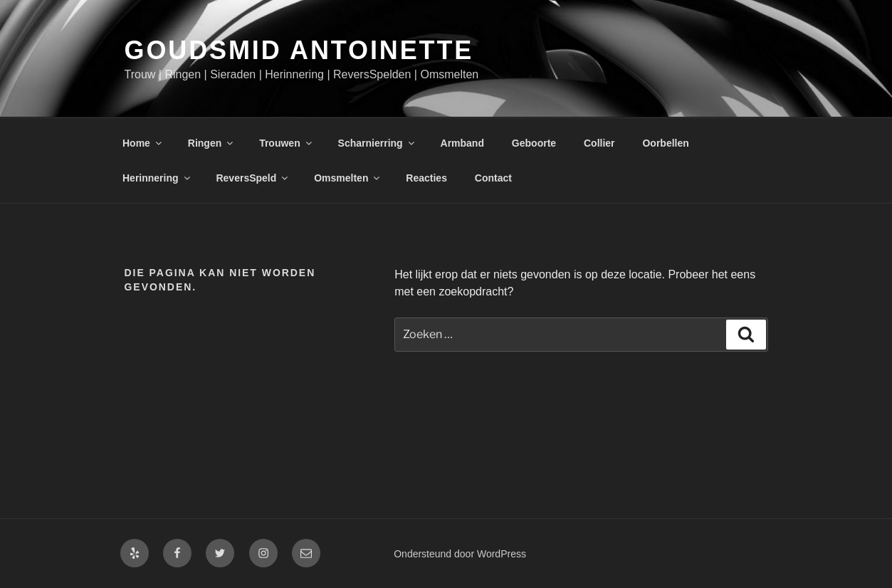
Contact (493, 178)
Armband (462, 143)
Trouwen (287, 143)
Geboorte (534, 143)
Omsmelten (348, 178)
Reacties (426, 178)
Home (143, 143)
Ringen (211, 143)
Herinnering (157, 178)
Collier (599, 143)
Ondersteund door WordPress (460, 554)
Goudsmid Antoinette (299, 50)
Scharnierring (377, 143)
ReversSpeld (253, 178)
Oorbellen (665, 143)
